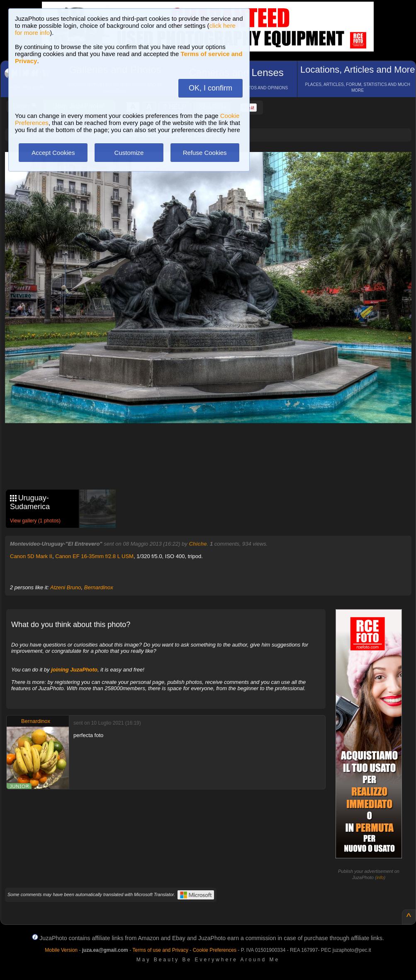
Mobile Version (61, 950)
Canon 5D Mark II (31, 556)
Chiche (198, 544)
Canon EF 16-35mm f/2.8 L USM (94, 556)
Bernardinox (99, 587)
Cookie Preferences (215, 950)
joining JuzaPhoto (74, 670)
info (380, 877)
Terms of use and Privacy (160, 950)
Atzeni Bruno (66, 587)
